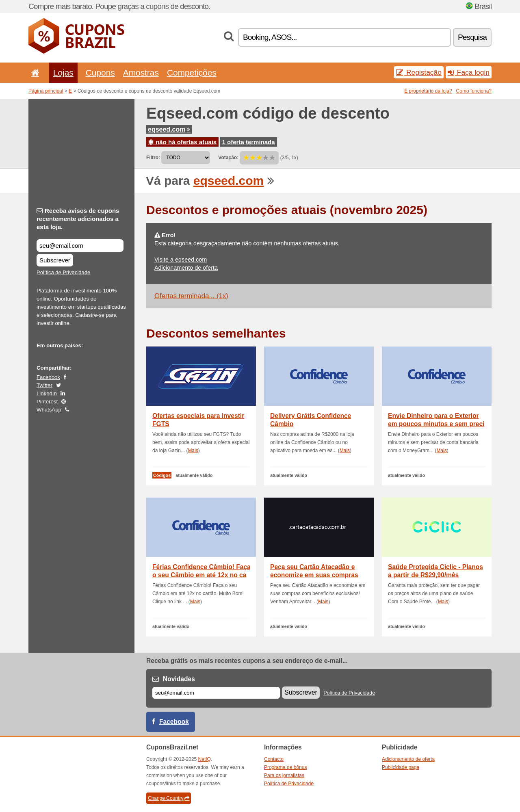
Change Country (169, 798)
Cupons (100, 73)
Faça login (469, 72)
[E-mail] (216, 693)
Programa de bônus (285, 767)
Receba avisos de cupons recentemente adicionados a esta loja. (78, 219)
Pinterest (47, 402)
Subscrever (55, 260)
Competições (192, 73)
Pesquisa (472, 37)
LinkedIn (47, 393)
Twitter (44, 385)
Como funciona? (474, 91)
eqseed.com (169, 129)
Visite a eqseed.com (181, 260)
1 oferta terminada (249, 142)
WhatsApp (49, 410)
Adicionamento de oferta (186, 268)
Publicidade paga (401, 767)
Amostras (141, 73)
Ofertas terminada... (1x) (191, 296)
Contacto (274, 759)
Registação (419, 72)
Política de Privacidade (63, 272)
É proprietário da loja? (428, 91)
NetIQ (205, 759)
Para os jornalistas (284, 775)
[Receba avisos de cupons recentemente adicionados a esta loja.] (80, 246)
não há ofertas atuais (182, 142)
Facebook (48, 377)
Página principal (46, 91)
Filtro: (153, 158)
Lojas (63, 73)
